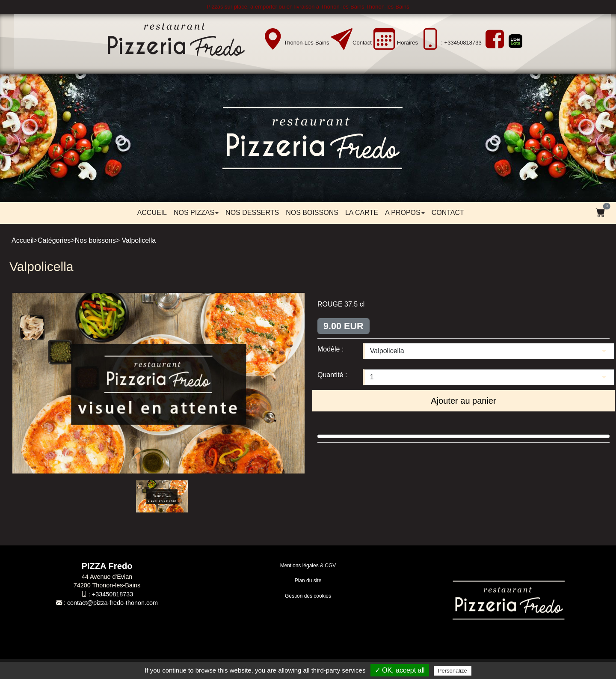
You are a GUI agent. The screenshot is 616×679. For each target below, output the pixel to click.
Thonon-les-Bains (306, 43)
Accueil (152, 213)
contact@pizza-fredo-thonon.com (113, 603)
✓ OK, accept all (400, 670)
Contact (362, 43)
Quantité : (332, 375)
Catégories (54, 240)
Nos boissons (312, 213)
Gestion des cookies (308, 596)
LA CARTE (362, 213)
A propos (405, 213)
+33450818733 (113, 594)
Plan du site (308, 581)
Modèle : (330, 349)
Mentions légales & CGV (308, 566)
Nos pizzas (196, 213)
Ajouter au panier (463, 401)
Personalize (453, 671)
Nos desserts (252, 213)
